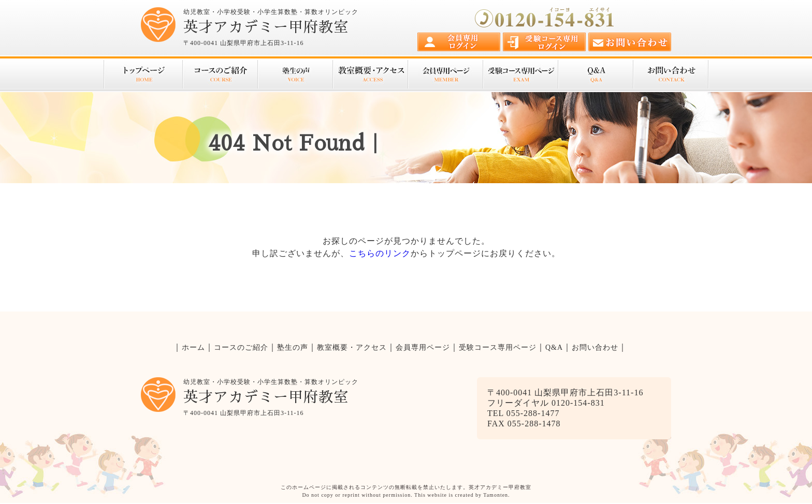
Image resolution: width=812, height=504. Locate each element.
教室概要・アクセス (370, 74)
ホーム (193, 347)
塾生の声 (295, 74)
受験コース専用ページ (520, 74)
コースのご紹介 (220, 74)
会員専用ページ (445, 74)
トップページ (143, 74)
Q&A (595, 74)
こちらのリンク (380, 253)
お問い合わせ (671, 74)
